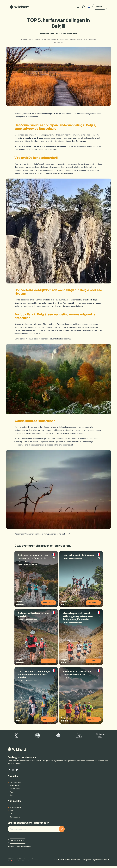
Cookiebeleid (59, 862)
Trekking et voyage (42, 534)
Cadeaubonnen (15, 819)
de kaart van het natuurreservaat (58, 339)
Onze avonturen (15, 784)
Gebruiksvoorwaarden (73, 862)
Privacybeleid (87, 862)
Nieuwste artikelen (16, 809)
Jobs (11, 812)
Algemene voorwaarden (101, 862)
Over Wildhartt (15, 791)
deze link (34, 141)
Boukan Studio (18, 863)
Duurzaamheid (15, 788)
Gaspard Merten (28, 863)
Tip (11, 816)
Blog (11, 794)
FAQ (11, 797)
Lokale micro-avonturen (67, 34)
